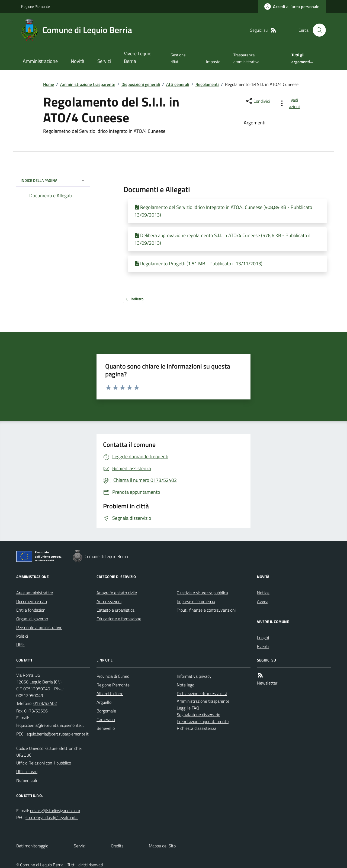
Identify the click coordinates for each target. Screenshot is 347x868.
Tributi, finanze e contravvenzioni (206, 610)
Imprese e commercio (196, 601)
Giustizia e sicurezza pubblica (202, 593)
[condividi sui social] (258, 101)
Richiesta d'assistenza (197, 728)
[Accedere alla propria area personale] (292, 7)
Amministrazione (40, 61)
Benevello (106, 728)
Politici (22, 636)
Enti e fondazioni (31, 610)
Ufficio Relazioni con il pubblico (44, 763)
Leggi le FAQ (188, 708)
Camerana (106, 719)
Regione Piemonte (36, 6)
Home (49, 84)
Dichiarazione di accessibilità (202, 693)
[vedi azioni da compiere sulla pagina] (290, 103)
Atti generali (178, 84)
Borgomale (106, 711)
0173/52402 (45, 703)
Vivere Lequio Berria (138, 57)
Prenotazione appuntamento (203, 721)
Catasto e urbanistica (115, 610)
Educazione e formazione (119, 619)
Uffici (21, 645)
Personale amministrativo (39, 627)
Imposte (213, 62)
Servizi (104, 61)
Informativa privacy (194, 676)
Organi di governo (32, 619)
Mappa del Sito (162, 846)
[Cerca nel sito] (317, 30)
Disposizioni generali (141, 84)
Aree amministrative (35, 593)
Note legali (187, 685)
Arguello (104, 702)
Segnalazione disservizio (198, 715)
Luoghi (263, 638)
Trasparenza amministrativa (246, 58)
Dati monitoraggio (32, 846)
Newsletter (267, 683)
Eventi (263, 646)
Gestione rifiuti (178, 58)
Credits (117, 846)
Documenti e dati (32, 601)
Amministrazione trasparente (88, 84)
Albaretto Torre (110, 693)
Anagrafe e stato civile (117, 593)
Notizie (263, 593)
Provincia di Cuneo (113, 676)
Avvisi (262, 601)
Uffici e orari (27, 772)
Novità (78, 61)
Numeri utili (27, 780)
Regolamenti (207, 84)
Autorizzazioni (109, 601)
